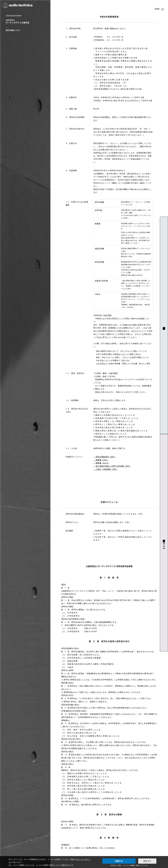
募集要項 (164, 325)
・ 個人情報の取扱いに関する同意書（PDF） (112, 466)
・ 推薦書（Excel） (101, 463)
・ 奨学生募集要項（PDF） (105, 457)
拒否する (147, 861)
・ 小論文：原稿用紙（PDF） (106, 469)
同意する (119, 861)
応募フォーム (164, 543)
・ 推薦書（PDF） (101, 460)
